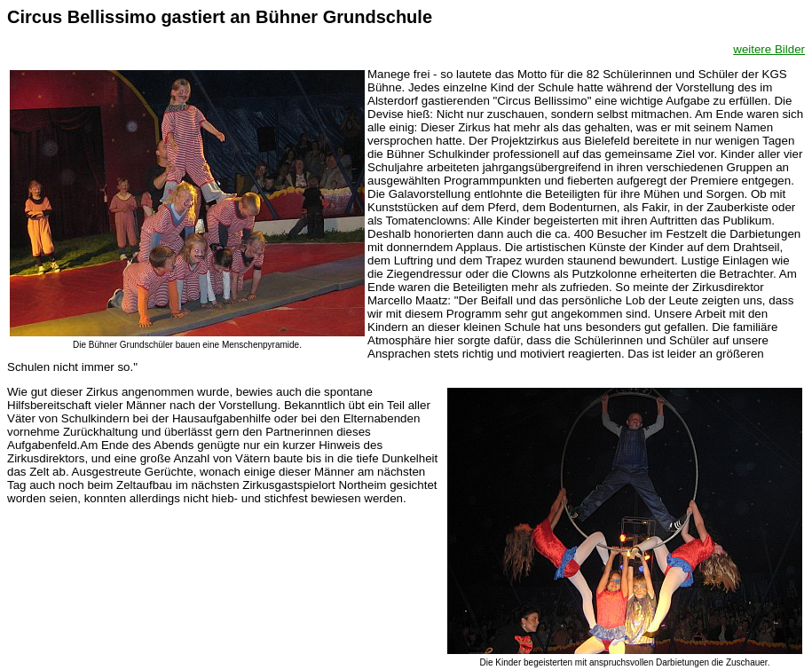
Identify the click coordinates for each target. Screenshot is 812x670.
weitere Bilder (769, 49)
